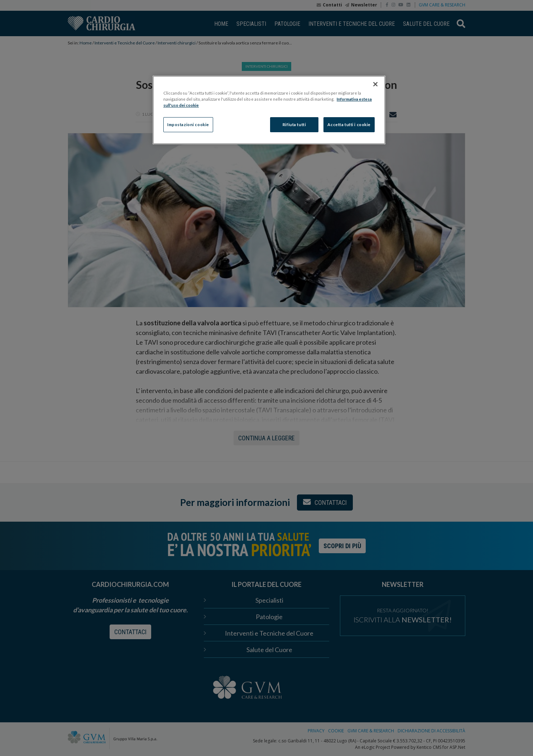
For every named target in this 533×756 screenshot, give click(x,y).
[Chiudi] (375, 84)
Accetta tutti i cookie (349, 125)
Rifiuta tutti (294, 125)
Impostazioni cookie (188, 125)
